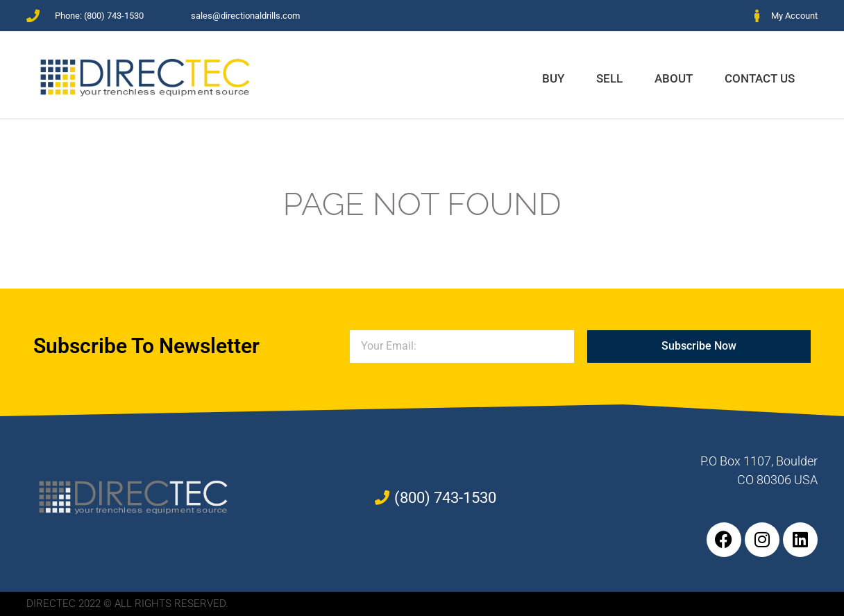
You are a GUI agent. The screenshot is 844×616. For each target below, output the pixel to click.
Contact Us (760, 78)
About (674, 78)
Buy (553, 78)
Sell (609, 78)
